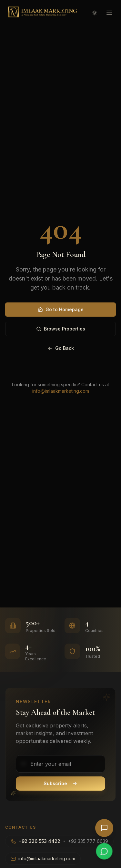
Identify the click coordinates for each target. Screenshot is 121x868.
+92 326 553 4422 (39, 841)
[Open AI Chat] (104, 828)
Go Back (61, 348)
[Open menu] (109, 13)
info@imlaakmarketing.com (61, 391)
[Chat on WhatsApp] (104, 851)
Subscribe (60, 783)
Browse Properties (61, 329)
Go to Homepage (61, 309)
